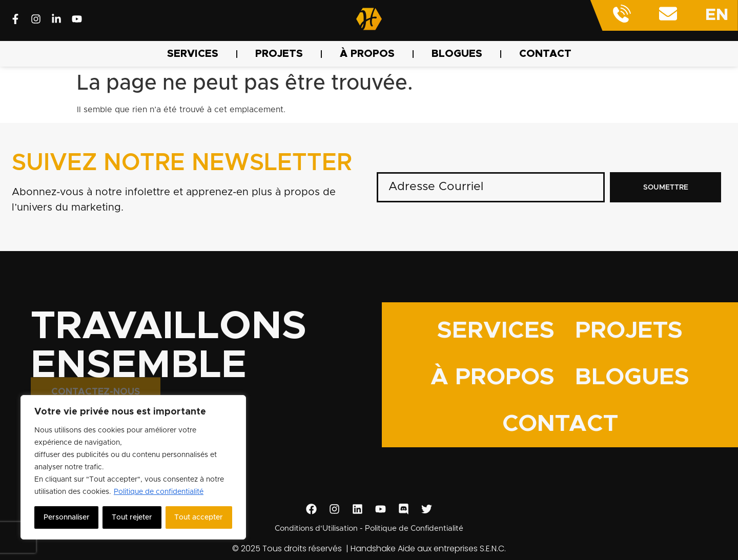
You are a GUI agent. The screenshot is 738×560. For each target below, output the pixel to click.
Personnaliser (67, 517)
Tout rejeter (132, 517)
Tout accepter (199, 517)
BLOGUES (457, 54)
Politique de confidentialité (159, 492)
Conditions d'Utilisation (316, 528)
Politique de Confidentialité (414, 528)
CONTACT (545, 54)
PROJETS (279, 54)
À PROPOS (367, 54)
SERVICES (193, 54)
